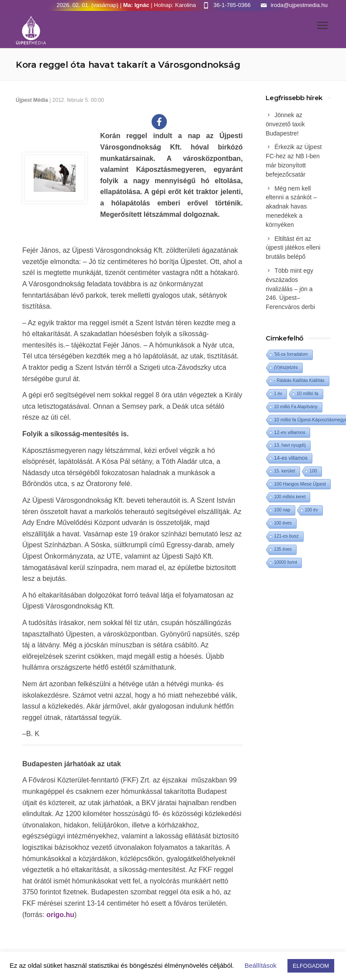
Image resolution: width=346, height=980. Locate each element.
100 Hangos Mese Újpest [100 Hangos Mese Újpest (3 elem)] (300, 484)
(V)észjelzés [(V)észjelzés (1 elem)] (286, 367)
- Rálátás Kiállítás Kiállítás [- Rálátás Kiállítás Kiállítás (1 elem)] (299, 381)
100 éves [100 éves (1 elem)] (283, 523)
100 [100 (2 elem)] (313, 471)
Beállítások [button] (261, 965)
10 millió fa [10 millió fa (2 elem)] (308, 394)
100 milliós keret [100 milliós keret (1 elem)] (290, 497)
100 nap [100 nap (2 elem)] (282, 510)
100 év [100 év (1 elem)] (311, 510)
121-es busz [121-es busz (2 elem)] (286, 536)
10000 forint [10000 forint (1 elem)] (285, 562)
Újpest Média (32, 100)
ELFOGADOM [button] (311, 966)
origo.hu (60, 915)
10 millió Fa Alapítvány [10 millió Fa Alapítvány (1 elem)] (296, 407)
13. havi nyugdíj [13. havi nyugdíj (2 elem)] (290, 445)
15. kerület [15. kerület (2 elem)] (284, 471)
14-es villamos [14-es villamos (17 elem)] (291, 458)
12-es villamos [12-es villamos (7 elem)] (290, 432)
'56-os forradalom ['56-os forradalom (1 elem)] (291, 354)
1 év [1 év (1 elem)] (278, 394)
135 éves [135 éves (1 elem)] (283, 549)
